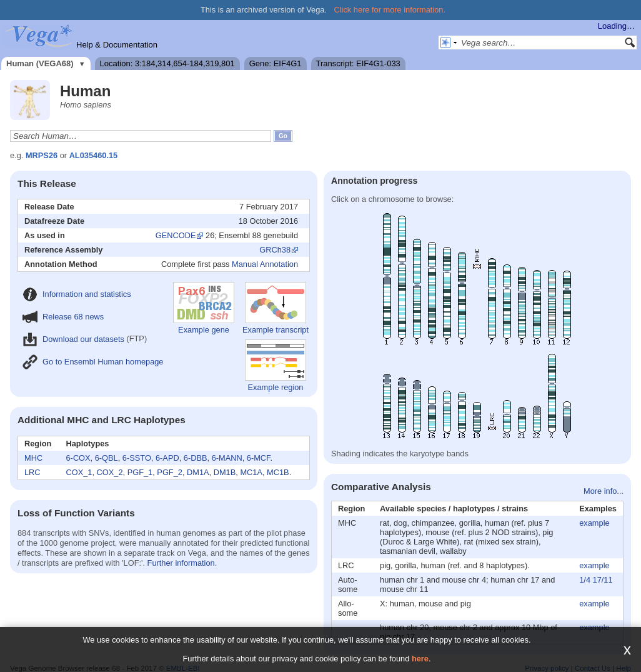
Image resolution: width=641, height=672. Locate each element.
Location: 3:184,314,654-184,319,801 (167, 63)
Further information (181, 563)
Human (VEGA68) (40, 63)
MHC (33, 458)
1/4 (585, 580)
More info (600, 491)
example (594, 523)
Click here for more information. (390, 10)
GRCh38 (275, 250)
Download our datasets (73, 339)
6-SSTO (137, 458)
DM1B (225, 472)
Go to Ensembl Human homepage (93, 362)
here (420, 659)
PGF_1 (140, 472)
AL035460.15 (94, 155)
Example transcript (276, 308)
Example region (276, 366)
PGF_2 (170, 472)
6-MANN (227, 458)
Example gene (204, 308)
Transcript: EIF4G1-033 (358, 63)
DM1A (198, 472)
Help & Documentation (117, 45)
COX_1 (79, 472)
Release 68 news (63, 317)
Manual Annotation (265, 264)
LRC (32, 472)
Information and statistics (77, 294)
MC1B (278, 472)
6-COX (78, 458)
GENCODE (176, 235)
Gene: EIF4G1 (276, 63)
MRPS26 (42, 155)
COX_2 (110, 472)
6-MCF (259, 458)
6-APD (167, 458)
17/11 (603, 580)
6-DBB (196, 458)
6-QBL (107, 458)
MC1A (251, 472)
